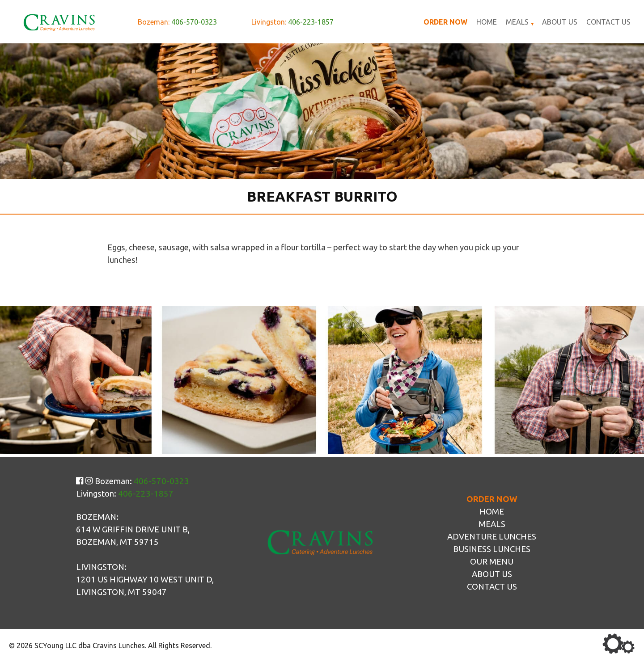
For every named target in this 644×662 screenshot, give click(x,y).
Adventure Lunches (492, 537)
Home (487, 22)
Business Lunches (492, 549)
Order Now (445, 22)
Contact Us (608, 22)
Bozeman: (177, 22)
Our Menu (492, 562)
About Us (560, 22)
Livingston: (292, 22)
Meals (517, 22)
